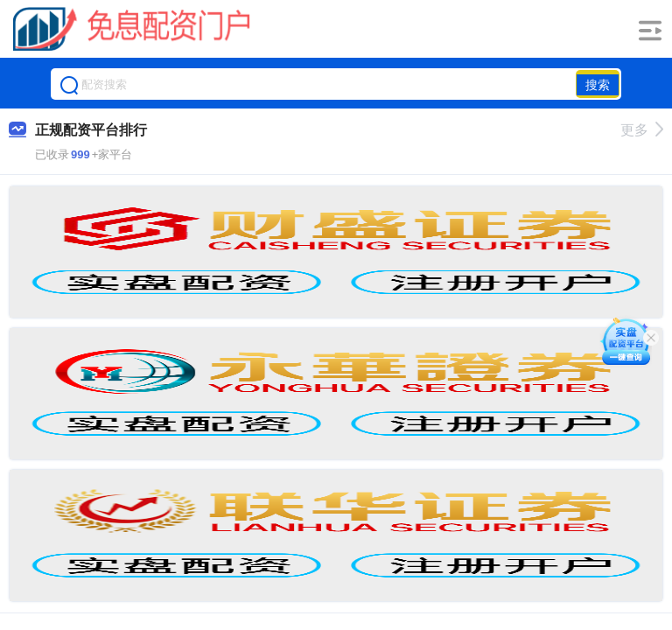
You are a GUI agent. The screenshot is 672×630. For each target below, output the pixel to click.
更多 (642, 130)
